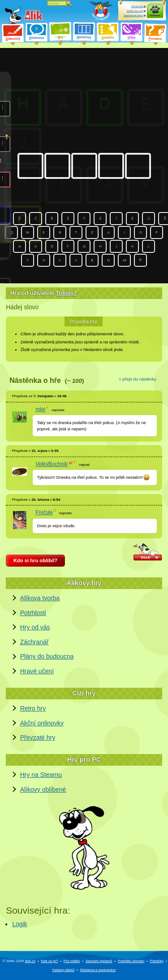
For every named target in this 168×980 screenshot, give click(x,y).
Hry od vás (35, 627)
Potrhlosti (33, 613)
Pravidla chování (131, 961)
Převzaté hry (38, 737)
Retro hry (33, 708)
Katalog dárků (63, 970)
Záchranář (34, 642)
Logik (19, 924)
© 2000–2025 (19, 961)
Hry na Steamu (41, 775)
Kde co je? (49, 961)
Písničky (157, 961)
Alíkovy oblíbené (43, 789)
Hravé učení (37, 671)
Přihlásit (155, 15)
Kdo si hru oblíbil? (35, 560)
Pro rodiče (72, 961)
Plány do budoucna (47, 656)
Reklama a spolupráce (98, 970)
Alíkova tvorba (40, 598)
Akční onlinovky (42, 723)
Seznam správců (99, 961)
